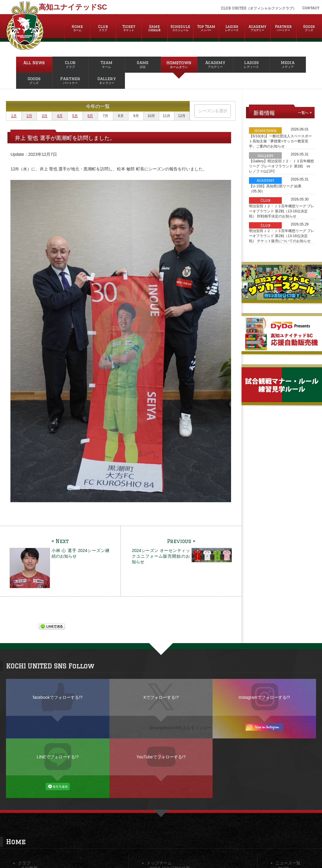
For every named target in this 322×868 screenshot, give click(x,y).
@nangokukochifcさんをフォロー (180, 728)
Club (103, 28)
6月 (90, 116)
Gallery (107, 81)
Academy (258, 28)
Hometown (179, 65)
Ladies (232, 28)
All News (34, 65)
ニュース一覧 (288, 863)
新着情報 (264, 113)
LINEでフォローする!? (58, 757)
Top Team (206, 28)
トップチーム (159, 863)
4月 (60, 116)
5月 (75, 116)
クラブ (24, 863)
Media (288, 65)
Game (154, 28)
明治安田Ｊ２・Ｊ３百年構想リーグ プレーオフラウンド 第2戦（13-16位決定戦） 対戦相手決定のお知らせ (282, 211)
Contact (311, 8)
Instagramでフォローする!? (264, 697)
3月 (45, 116)
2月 (29, 116)
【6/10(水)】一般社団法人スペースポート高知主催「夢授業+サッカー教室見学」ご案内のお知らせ (280, 141)
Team (107, 65)
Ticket (129, 28)
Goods (309, 28)
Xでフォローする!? (161, 697)
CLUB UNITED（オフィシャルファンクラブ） (259, 8)
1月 (14, 116)
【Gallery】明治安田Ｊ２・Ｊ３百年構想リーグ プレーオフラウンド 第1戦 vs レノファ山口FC (281, 166)
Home (77, 28)
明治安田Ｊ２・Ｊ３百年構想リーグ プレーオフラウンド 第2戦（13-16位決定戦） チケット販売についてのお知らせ (282, 236)
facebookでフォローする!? (58, 697)
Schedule (180, 28)
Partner (283, 28)
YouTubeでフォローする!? (161, 757)
